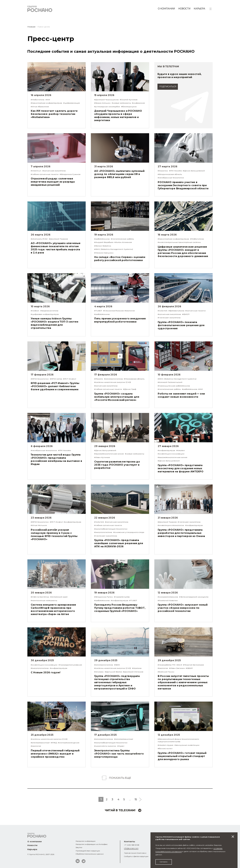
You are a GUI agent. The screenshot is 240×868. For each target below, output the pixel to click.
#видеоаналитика (49, 311)
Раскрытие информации (86, 841)
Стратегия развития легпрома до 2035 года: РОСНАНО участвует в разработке (117, 465)
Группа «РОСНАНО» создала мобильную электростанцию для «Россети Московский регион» (117, 397)
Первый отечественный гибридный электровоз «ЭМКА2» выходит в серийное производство (55, 754)
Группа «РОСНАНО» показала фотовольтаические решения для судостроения (181, 325)
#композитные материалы (44, 600)
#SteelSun (36, 171)
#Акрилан (163, 171)
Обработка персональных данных (90, 854)
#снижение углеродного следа (129, 532)
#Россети (99, 379)
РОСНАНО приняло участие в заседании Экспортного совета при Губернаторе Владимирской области (183, 185)
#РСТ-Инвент (70, 379)
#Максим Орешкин (104, 253)
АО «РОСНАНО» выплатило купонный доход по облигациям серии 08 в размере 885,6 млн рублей (119, 174)
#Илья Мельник (39, 525)
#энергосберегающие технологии (111, 529)
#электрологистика (113, 379)
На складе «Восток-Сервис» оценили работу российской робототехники (120, 259)
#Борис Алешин (102, 103)
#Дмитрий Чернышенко (106, 100)
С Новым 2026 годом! (46, 673)
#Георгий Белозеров (193, 665)
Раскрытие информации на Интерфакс (92, 844)
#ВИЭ (117, 665)
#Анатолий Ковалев (168, 600)
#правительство (122, 597)
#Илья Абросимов (40, 107)
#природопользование (70, 665)
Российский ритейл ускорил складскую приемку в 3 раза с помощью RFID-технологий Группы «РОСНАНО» (54, 535)
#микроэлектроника (168, 597)
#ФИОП (186, 314)
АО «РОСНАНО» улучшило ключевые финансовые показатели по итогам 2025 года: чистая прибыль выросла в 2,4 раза (56, 248)
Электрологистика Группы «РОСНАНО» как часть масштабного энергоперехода (119, 754)
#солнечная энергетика (54, 171)
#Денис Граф (130, 389)
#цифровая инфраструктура (45, 314)
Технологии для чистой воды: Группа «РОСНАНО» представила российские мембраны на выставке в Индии (56, 459)
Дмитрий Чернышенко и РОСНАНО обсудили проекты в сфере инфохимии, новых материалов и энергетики (118, 116)
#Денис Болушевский (194, 171)
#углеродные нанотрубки (107, 107)
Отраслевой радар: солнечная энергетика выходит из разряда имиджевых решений (53, 182)
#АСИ (179, 665)
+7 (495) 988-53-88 (132, 845)
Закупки (79, 847)
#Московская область (134, 379)
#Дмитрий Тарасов (58, 239)
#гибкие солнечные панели (45, 174)
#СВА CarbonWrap (40, 597)
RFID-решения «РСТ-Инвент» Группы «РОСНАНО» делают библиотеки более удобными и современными (55, 386)
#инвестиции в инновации (171, 454)
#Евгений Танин (166, 672)
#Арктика (137, 668)
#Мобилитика (38, 100)
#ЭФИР (189, 668)
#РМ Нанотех (176, 171)
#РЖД (54, 743)
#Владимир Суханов (70, 174)
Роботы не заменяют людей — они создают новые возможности (181, 395)
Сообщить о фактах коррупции (136, 856)
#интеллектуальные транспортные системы (179, 242)
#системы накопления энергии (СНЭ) (113, 382)
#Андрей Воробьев (104, 242)
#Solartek (163, 311)
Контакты (130, 841)
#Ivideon (35, 311)
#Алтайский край (59, 597)
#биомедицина (129, 107)
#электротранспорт (40, 743)
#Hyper (121, 746)
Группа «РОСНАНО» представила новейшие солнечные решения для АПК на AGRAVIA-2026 (119, 543)
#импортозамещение (69, 743)
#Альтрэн (99, 672)
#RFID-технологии (40, 379)
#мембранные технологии (171, 178)
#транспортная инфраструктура (46, 103)
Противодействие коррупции (88, 851)
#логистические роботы (122, 239)
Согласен (164, 862)
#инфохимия (138, 103)
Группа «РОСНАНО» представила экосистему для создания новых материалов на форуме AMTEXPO (181, 468)
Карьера (200, 9)
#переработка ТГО (167, 665)
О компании (166, 9)
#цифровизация (72, 103)
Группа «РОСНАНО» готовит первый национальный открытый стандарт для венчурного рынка (182, 756)
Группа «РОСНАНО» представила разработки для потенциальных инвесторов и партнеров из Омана (181, 533)
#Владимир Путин (104, 597)
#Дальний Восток (113, 672)
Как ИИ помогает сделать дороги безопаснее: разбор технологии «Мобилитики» (54, 114)
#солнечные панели (195, 311)
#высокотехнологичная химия (109, 454)
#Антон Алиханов (123, 242)
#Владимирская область (170, 174)
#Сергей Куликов (129, 100)
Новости (184, 9)
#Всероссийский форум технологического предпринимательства (178, 740)
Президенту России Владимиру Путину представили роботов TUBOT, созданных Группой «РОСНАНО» (120, 608)
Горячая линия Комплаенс (135, 853)
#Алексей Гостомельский (170, 382)
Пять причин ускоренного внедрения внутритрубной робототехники (120, 320)
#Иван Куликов (102, 457)
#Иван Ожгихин (177, 668)
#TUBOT (98, 311)
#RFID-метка (56, 379)
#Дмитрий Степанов (133, 672)
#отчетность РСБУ (39, 239)
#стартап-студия (166, 745)
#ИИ (48, 100)
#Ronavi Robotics (103, 246)
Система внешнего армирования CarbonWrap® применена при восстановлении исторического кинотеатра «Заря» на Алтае (53, 610)
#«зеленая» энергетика (169, 318)
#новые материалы (121, 103)
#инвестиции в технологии (171, 525)
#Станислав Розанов (113, 311)
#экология (130, 311)
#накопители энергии (105, 746)
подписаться (168, 86)
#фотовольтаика (176, 311)
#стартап (181, 450)
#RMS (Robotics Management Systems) (114, 249)
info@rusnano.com (131, 848)
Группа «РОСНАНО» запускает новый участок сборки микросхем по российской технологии (183, 608)
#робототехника (102, 239)
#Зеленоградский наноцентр (194, 597)
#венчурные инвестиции (187, 745)
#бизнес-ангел (165, 748)
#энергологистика (103, 532)
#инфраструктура (166, 450)
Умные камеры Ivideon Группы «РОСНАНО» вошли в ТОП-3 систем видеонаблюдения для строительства (55, 323)
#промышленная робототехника (174, 386)
